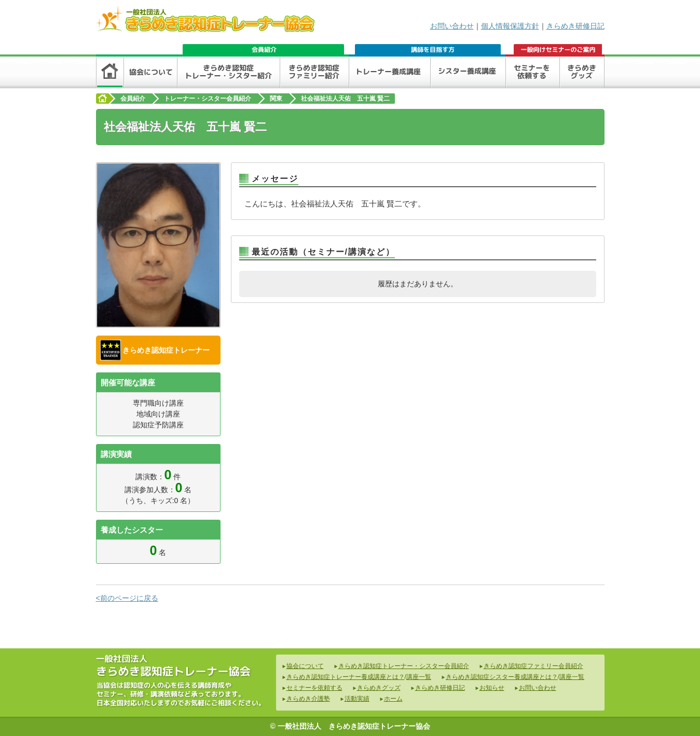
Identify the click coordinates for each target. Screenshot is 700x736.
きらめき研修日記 (575, 26)
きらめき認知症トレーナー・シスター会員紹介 (404, 666)
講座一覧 (419, 677)
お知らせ (492, 688)
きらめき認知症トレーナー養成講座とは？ (346, 677)
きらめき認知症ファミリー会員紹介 (533, 666)
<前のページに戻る (127, 598)
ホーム (393, 699)
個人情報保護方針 (510, 26)
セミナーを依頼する (314, 688)
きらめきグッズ (379, 688)
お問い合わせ (452, 26)
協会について (305, 666)
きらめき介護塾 (308, 699)
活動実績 (357, 699)
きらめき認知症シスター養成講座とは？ (502, 677)
